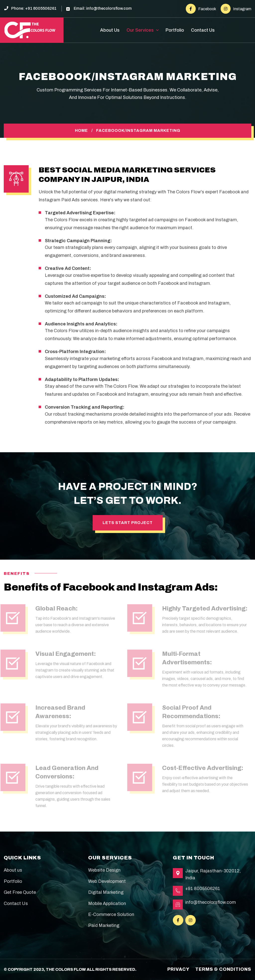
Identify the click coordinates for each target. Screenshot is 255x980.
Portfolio (175, 30)
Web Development (107, 881)
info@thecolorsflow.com (109, 8)
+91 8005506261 (41, 8)
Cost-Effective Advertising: (201, 768)
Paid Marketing (104, 925)
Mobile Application (107, 904)
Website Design (104, 870)
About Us (110, 30)
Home (81, 130)
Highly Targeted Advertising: (203, 608)
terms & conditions (223, 969)
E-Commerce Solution (111, 914)
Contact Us (203, 30)
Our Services (140, 30)
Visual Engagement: (64, 654)
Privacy (178, 969)
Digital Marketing (106, 892)
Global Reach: (55, 608)
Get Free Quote (20, 892)
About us (13, 870)
